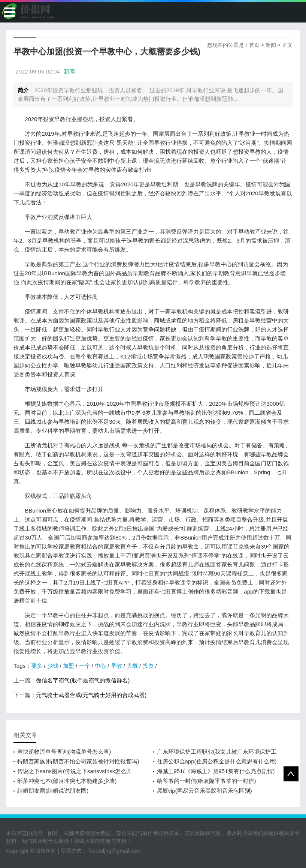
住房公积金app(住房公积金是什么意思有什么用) (217, 761)
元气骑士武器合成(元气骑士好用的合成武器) (91, 695)
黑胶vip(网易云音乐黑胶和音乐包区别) (204, 791)
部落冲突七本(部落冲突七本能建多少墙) (67, 781)
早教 (116, 666)
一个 (85, 666)
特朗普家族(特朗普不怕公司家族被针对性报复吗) (78, 761)
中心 (100, 666)
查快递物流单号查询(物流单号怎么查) (64, 752)
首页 (254, 45)
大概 (132, 666)
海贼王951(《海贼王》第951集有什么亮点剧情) (216, 771)
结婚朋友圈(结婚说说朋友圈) (53, 791)
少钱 (53, 666)
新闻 (271, 45)
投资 (148, 666)
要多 (37, 666)
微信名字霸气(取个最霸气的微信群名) (83, 680)
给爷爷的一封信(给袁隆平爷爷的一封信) (207, 781)
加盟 (69, 666)
